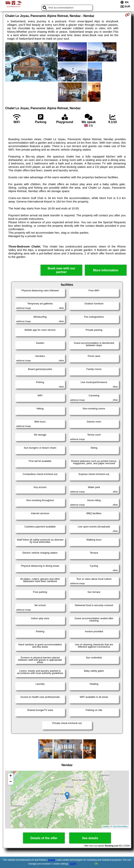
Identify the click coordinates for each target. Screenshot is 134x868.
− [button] (11, 782)
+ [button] (11, 776)
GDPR (73, 864)
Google (52, 860)
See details (90, 838)
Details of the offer (44, 838)
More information (106, 270)
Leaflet (106, 826)
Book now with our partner (62, 270)
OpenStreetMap (120, 826)
